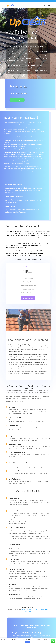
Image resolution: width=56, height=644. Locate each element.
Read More (33, 642)
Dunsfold (37, 609)
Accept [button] (27, 642)
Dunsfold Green (25, 609)
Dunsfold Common (45, 609)
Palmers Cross (28, 611)
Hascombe (32, 609)
